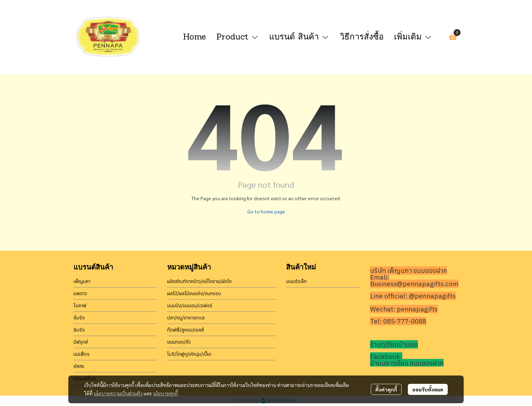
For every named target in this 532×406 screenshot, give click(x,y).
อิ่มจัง (79, 318)
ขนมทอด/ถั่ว (179, 342)
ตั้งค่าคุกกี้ (386, 389)
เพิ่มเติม (413, 37)
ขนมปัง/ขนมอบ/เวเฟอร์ (190, 306)
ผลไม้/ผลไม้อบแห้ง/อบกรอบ (194, 293)
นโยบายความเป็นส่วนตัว (118, 393)
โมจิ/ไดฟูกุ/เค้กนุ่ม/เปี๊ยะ (189, 354)
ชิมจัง (79, 330)
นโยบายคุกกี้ (165, 393)
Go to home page (266, 211)
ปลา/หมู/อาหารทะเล (186, 318)
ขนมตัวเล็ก (296, 281)
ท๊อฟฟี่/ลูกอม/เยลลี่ (186, 330)
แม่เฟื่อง (81, 354)
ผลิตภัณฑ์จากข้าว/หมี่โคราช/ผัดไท (199, 281)
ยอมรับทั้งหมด (428, 389)
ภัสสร (79, 366)
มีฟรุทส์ (81, 342)
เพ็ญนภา (82, 281)
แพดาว (80, 293)
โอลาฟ (80, 306)
